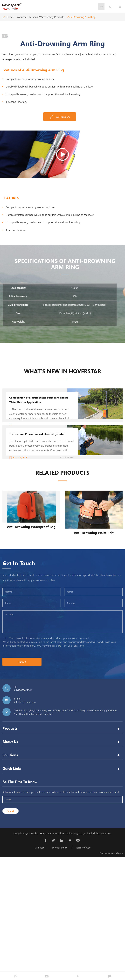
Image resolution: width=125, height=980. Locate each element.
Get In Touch (19, 679)
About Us (10, 857)
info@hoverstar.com (25, 818)
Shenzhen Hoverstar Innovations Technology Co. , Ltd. (58, 949)
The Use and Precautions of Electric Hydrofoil (37, 550)
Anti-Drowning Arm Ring (81, 17)
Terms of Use (83, 963)
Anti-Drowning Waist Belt (94, 648)
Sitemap (39, 963)
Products (21, 17)
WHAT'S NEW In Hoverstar (62, 487)
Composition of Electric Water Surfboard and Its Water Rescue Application (39, 516)
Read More (67, 573)
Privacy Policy (60, 963)
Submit (22, 778)
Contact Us (60, 233)
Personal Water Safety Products (47, 17)
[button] (56, 151)
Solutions (10, 871)
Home (9, 17)
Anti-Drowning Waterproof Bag (31, 643)
